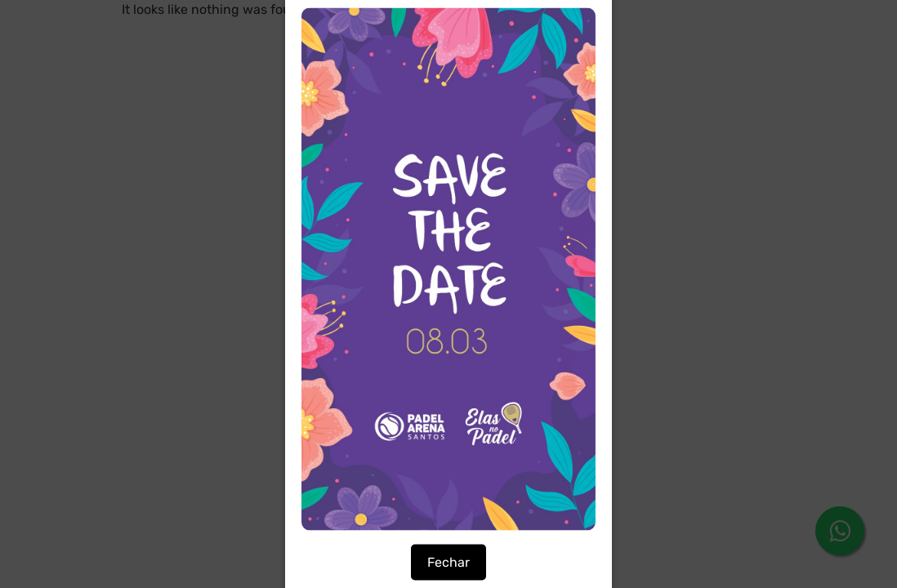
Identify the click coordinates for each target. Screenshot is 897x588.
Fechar (448, 562)
